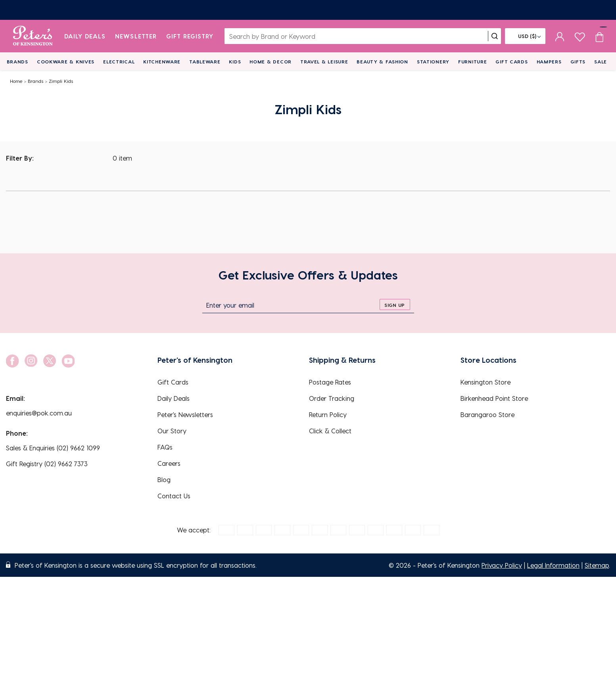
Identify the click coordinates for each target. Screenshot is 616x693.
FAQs (165, 447)
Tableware (205, 61)
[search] (495, 36)
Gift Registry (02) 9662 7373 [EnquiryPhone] (47, 464)
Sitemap (597, 565)
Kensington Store (486, 382)
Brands (17, 61)
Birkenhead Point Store (494, 398)
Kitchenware (162, 61)
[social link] (12, 361)
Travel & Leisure (324, 61)
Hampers (549, 61)
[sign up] (395, 304)
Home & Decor (271, 61)
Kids (235, 61)
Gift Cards (511, 61)
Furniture (472, 61)
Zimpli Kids (61, 81)
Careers (169, 463)
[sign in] (560, 36)
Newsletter (136, 36)
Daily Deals (85, 36)
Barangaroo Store (487, 414)
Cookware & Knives (66, 61)
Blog (164, 480)
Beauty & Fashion (382, 61)
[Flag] (525, 36)
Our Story (172, 431)
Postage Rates (330, 382)
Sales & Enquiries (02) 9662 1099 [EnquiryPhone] (53, 448)
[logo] (33, 36)
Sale (601, 61)
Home (16, 81)
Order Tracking (332, 398)
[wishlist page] (580, 36)
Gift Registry (190, 36)
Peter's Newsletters (185, 414)
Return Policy (328, 414)
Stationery (433, 61)
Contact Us (174, 496)
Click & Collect (330, 431)
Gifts (578, 61)
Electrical (119, 61)
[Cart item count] (599, 36)
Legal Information (553, 565)
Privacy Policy (502, 565)
